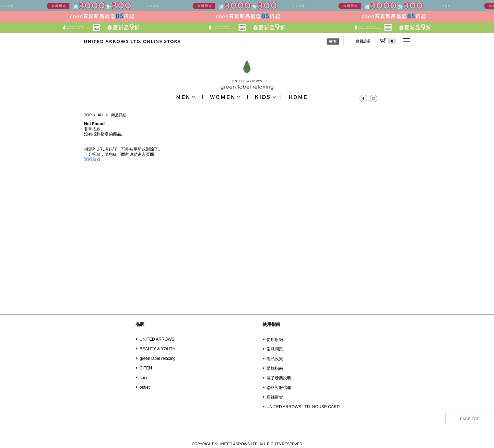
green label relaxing (158, 358)
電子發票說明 (279, 378)
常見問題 (275, 349)
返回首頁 (92, 160)
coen (144, 378)
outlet (145, 387)
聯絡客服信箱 (279, 388)
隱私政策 (275, 359)
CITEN (146, 368)
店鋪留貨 (275, 397)
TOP (88, 115)
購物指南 (275, 368)
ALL (101, 115)
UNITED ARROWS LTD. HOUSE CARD (303, 407)
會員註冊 (363, 41)
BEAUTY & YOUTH (157, 349)
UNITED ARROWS (157, 339)
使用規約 (275, 340)
